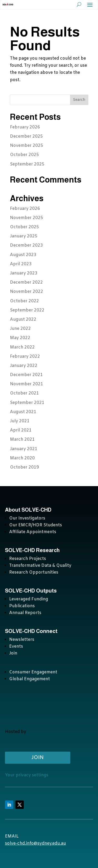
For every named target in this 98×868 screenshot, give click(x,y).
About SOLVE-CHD (28, 510)
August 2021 (23, 412)
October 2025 (24, 227)
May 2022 (20, 338)
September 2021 (27, 403)
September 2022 (27, 310)
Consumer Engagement (33, 672)
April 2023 (21, 264)
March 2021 (22, 440)
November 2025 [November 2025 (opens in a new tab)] (27, 146)
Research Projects (28, 559)
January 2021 (24, 449)
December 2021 (26, 375)
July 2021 (20, 421)
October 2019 (24, 467)
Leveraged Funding (29, 599)
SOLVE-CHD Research (33, 550)
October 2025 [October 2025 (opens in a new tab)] (24, 155)
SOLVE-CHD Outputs (31, 591)
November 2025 (27, 218)
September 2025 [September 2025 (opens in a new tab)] (27, 164)
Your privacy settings (27, 775)
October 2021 (24, 393)
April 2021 (21, 430)
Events (16, 646)
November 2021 (27, 384)
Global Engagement (30, 679)
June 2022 (20, 329)
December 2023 (26, 245)
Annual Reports (25, 613)
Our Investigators (27, 518)
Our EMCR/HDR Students (36, 525)
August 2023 (23, 255)
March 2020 (22, 458)
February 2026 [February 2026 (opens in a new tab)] (25, 127)
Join (13, 653)
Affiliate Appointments (33, 532)
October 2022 (24, 301)
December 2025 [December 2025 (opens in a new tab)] (26, 136)
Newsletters (22, 640)
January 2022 (24, 366)
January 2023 (24, 273)
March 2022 (22, 347)
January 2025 (24, 236)
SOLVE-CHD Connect (31, 631)
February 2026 (25, 209)
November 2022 (27, 292)
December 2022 (26, 282)
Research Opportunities (34, 572)
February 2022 (25, 357)
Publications (22, 606)
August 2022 (23, 319)
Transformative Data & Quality (40, 566)
